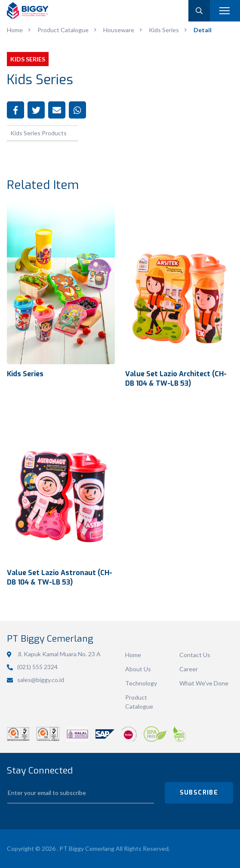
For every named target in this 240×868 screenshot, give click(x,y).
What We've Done (204, 683)
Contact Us (195, 655)
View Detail (61, 284)
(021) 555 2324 (37, 667)
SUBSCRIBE (199, 793)
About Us (138, 669)
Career (189, 669)
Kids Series (25, 374)
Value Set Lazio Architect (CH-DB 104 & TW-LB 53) (176, 378)
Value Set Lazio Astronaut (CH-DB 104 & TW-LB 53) (60, 577)
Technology (141, 683)
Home (133, 655)
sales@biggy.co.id (41, 680)
